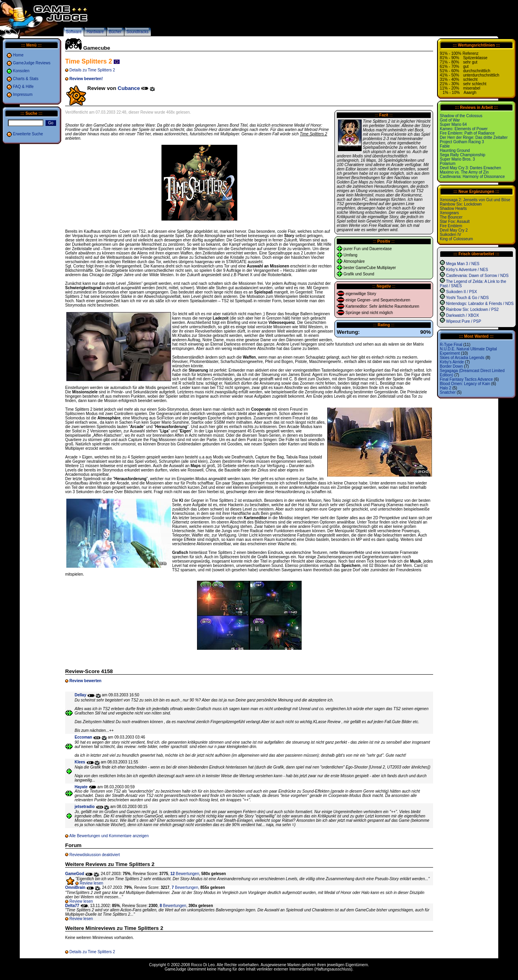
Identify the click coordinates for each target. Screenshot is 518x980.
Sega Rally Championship (463, 155)
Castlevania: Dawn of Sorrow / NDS (477, 276)
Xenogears (449, 213)
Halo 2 (446, 388)
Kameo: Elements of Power (464, 129)
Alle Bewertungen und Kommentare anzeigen (109, 836)
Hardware (95, 32)
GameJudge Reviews (32, 63)
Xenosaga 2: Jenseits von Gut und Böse (475, 200)
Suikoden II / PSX (462, 292)
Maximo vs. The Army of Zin (464, 172)
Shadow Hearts (453, 209)
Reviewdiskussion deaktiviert (95, 855)
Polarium (448, 164)
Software (74, 32)
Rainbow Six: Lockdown (461, 204)
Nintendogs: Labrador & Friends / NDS (480, 304)
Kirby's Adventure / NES (467, 270)
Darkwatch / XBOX (463, 315)
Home (18, 55)
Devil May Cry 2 (454, 230)
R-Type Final (451, 345)
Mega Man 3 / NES (463, 264)
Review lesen (91, 883)
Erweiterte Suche (28, 134)
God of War (450, 120)
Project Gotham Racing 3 (462, 142)
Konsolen (21, 71)
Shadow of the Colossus (461, 116)
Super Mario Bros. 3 (457, 159)
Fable (445, 146)
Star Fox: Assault (455, 222)
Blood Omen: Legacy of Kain (465, 384)
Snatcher (448, 392)
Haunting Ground (455, 151)
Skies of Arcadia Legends (462, 358)
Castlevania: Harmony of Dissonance (472, 177)
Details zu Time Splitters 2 (92, 70)
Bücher (115, 32)
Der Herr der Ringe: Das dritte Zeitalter (474, 137)
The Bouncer (451, 217)
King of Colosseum (456, 239)
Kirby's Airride (452, 362)
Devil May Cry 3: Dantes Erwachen (470, 168)
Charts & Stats (26, 79)
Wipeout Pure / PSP (464, 321)
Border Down (451, 366)
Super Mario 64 (453, 124)
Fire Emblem (451, 226)
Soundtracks (138, 32)
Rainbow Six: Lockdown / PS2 (472, 310)
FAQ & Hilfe (23, 87)
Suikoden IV (450, 235)
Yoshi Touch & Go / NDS (467, 298)
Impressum (23, 94)
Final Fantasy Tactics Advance (466, 379)
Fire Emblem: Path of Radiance (467, 133)
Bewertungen (185, 874)
